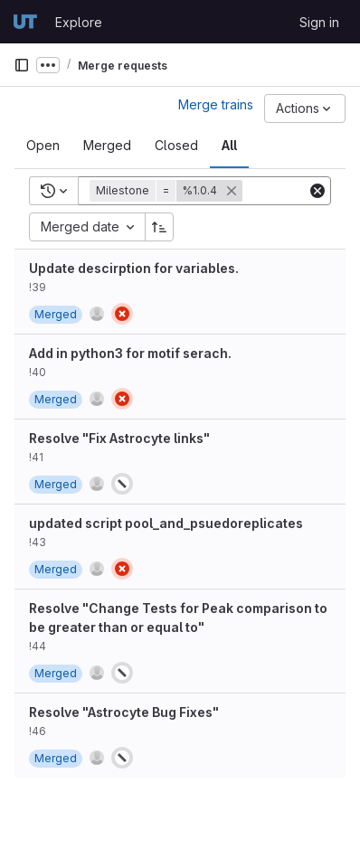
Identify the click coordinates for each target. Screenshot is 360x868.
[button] (168, 191)
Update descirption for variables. (134, 268)
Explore (79, 22)
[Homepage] (25, 22)
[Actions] (305, 108)
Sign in (319, 22)
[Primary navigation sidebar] (22, 65)
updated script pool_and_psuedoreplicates (166, 523)
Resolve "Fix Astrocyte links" (119, 438)
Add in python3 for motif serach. (130, 353)
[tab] (43, 146)
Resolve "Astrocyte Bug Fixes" (124, 712)
